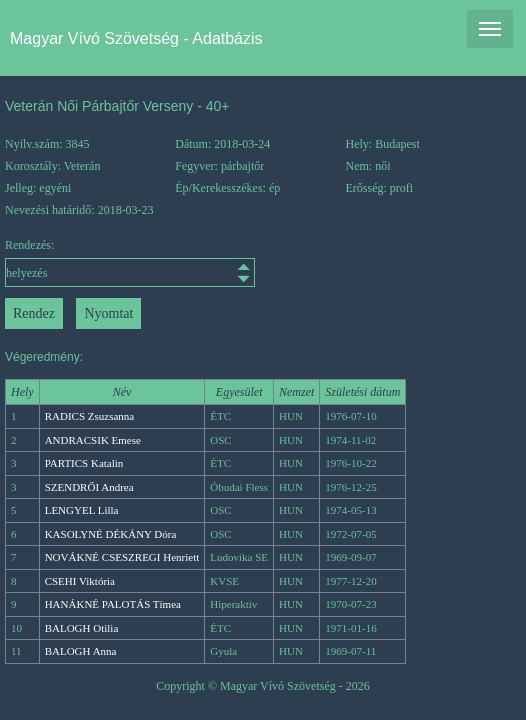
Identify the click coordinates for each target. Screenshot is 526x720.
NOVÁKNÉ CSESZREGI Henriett (122, 557)
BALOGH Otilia (82, 628)
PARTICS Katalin (84, 463)
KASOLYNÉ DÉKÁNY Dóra (111, 534)
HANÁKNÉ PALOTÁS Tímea (113, 604)
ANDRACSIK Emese (93, 440)
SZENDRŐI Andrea (89, 487)
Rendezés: (69, 262)
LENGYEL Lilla (82, 510)
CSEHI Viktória (80, 581)
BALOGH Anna (81, 651)
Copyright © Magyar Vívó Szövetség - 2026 (263, 686)
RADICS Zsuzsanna (90, 416)
